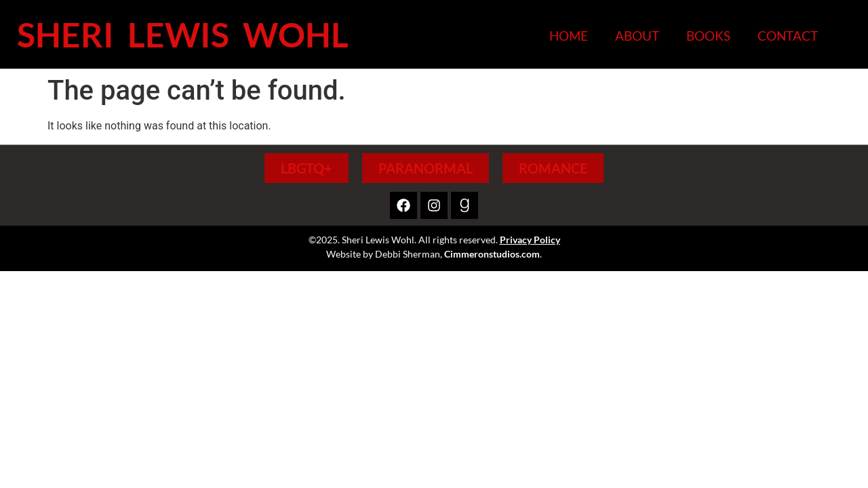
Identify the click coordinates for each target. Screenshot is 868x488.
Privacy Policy (530, 240)
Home (569, 36)
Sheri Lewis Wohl (183, 35)
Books (708, 36)
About (637, 36)
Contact (788, 36)
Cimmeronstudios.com (492, 254)
